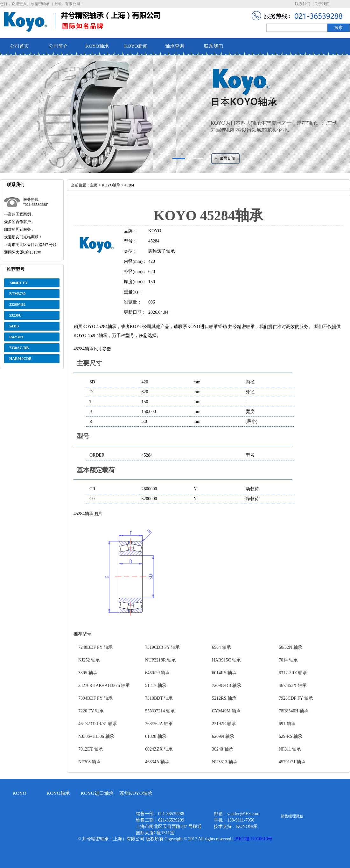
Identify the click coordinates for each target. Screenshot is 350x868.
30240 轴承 (223, 749)
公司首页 (19, 46)
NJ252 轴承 (89, 660)
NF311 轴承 (290, 749)
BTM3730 (17, 294)
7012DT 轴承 (91, 749)
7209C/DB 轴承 (227, 686)
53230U (15, 315)
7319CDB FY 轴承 (162, 647)
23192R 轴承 (224, 724)
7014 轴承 (288, 660)
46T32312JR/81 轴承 (98, 724)
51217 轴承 (156, 686)
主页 (94, 185)
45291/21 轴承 (292, 762)
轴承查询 (175, 46)
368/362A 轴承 (159, 724)
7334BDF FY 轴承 (95, 698)
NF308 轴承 (89, 762)
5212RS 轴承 (224, 698)
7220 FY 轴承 (91, 711)
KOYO (19, 793)
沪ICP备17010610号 (253, 839)
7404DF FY (19, 283)
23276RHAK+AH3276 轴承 (104, 686)
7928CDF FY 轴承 (296, 698)
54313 (14, 326)
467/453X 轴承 (293, 686)
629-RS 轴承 (290, 736)
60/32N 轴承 (290, 647)
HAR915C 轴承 (226, 660)
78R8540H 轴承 (294, 711)
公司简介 (58, 46)
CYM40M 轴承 (226, 711)
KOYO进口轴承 (97, 793)
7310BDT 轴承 (159, 698)
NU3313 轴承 (225, 762)
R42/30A (16, 337)
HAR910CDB (20, 359)
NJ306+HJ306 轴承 (96, 736)
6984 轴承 (221, 647)
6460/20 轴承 (157, 673)
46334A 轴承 (157, 762)
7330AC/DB (19, 348)
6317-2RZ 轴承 (293, 673)
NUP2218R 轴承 (161, 660)
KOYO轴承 (97, 46)
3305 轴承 (88, 673)
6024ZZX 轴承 (159, 749)
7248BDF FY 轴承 (95, 647)
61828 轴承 (156, 736)
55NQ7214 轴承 (160, 711)
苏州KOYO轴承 (136, 793)
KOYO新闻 (136, 46)
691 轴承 (287, 724)
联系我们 (303, 4)
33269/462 (17, 304)
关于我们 (322, 4)
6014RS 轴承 (224, 673)
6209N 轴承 (223, 736)
